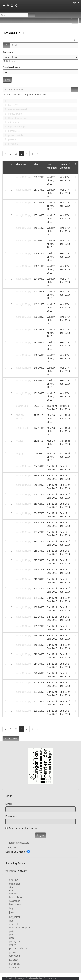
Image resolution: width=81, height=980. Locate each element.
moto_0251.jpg (23, 342)
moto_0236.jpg (23, 551)
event (12, 890)
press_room (15, 941)
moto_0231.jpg (23, 626)
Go (74, 90)
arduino (14, 880)
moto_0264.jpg (23, 266)
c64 (11, 887)
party (12, 931)
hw (11, 912)
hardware (15, 904)
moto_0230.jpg (23, 654)
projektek (29, 95)
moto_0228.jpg (23, 664)
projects (10, 139)
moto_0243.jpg (23, 541)
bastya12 (11, 105)
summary (15, 964)
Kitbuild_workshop (15, 118)
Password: (11, 816)
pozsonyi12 (12, 131)
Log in (75, 3)
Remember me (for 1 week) (21, 828)
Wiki (10, 978)
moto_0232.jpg (23, 598)
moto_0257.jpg (23, 330)
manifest (13, 924)
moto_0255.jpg (23, 368)
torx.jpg (20, 441)
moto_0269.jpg (23, 177)
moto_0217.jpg (23, 673)
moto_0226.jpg (23, 645)
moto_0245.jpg (23, 476)
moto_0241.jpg (23, 523)
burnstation (15, 884)
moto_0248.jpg (23, 466)
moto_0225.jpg (23, 692)
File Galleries (14, 95)
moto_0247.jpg (23, 513)
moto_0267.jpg (23, 203)
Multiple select (10, 61)
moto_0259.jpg (23, 253)
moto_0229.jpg (23, 617)
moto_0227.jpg (23, 636)
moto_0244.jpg (23, 485)
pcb (11, 935)
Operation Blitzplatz (16, 127)
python (12, 952)
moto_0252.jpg (23, 317)
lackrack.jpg (22, 406)
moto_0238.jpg (23, 570)
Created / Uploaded (65, 168)
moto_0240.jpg (23, 560)
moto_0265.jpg (23, 279)
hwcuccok (12, 33)
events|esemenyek (15, 109)
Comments (11, 738)
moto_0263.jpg (23, 241)
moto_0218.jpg (23, 711)
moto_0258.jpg (23, 228)
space (13, 960)
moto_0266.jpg (23, 190)
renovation (14, 956)
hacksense (15, 901)
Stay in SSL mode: (16, 852)
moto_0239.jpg (23, 532)
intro (11, 921)
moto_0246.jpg (23, 504)
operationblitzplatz (20, 928)
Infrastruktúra (13, 114)
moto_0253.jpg (23, 380)
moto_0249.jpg (23, 494)
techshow (14, 968)
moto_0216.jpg (23, 683)
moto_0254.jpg (23, 355)
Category (8, 52)
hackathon (15, 897)
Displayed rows (11, 67)
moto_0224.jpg (23, 701)
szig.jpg (20, 453)
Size (36, 164)
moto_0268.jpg (23, 215)
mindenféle (12, 122)
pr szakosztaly (13, 135)
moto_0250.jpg (23, 393)
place (12, 938)
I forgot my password (19, 843)
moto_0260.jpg (23, 292)
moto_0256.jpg (23, 304)
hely (11, 908)
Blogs (19, 978)
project (12, 945)
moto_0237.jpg (23, 579)
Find (7, 80)
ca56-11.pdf (22, 428)
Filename (21, 164)
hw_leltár (15, 917)
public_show (18, 948)
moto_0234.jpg (23, 588)
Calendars (50, 978)
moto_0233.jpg (23, 607)
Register (12, 847)
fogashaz (14, 894)
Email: (9, 804)
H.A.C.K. (10, 5)
